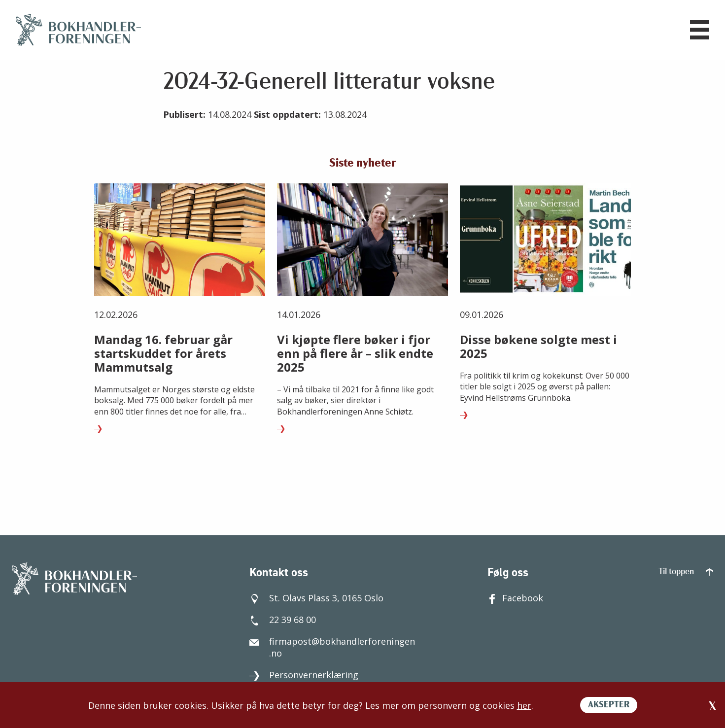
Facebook (515, 598)
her (524, 705)
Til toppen (686, 572)
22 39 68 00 (283, 620)
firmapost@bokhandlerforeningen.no (332, 647)
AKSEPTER (609, 705)
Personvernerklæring (304, 675)
